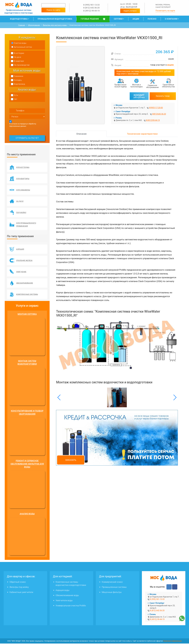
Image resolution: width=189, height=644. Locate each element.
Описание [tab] (81, 134)
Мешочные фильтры (112, 593)
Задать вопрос (130, 11)
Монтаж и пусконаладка (136, 86)
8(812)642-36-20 (159, 114)
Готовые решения (90, 19)
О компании (171, 19)
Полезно (152, 19)
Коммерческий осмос (112, 582)
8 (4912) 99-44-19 (91, 11)
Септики (118, 19)
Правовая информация (172, 641)
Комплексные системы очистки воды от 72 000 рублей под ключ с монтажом (144, 73)
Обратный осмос (18, 582)
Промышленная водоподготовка (55, 19)
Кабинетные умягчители (21, 593)
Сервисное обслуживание (152, 86)
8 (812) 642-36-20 (91, 8)
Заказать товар (163, 96)
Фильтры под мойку (19, 588)
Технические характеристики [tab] (142, 134)
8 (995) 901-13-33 (91, 5)
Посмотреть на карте (165, 11)
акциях (170, 65)
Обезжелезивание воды (67, 596)
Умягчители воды (64, 601)
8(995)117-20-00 (156, 108)
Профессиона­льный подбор (120, 86)
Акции (136, 19)
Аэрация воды (63, 591)
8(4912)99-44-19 (153, 120)
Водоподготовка (19, 19)
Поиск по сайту (53, 10)
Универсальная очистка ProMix (71, 606)
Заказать (71, 460)
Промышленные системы (114, 588)
